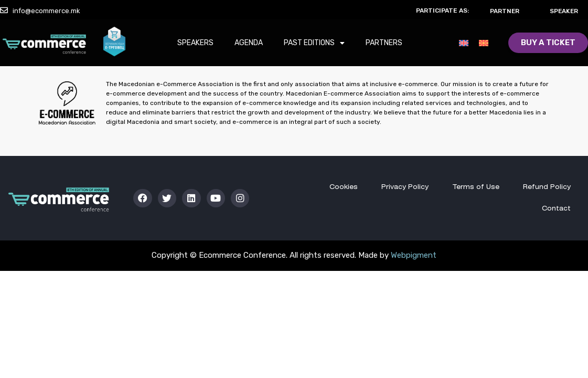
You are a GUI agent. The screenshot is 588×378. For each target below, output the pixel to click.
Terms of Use (475, 187)
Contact (556, 209)
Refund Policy (547, 187)
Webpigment (414, 255)
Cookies (343, 187)
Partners (384, 43)
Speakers (195, 43)
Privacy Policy (404, 187)
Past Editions (314, 44)
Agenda (249, 43)
